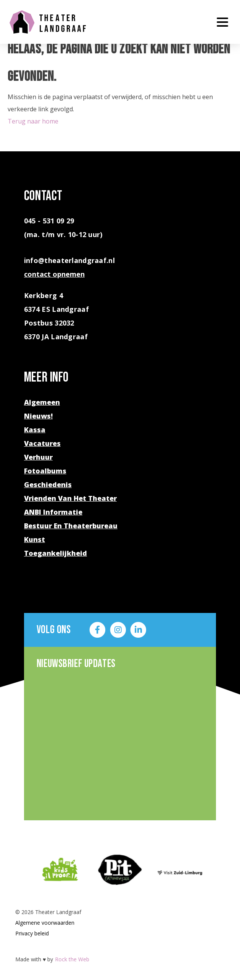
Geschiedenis (48, 484)
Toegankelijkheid (56, 553)
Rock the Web (72, 959)
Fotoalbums (45, 471)
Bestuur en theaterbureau (71, 526)
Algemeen (42, 402)
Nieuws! (38, 416)
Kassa (35, 430)
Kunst (35, 539)
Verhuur (38, 457)
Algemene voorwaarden (45, 923)
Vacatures (42, 443)
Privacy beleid (32, 933)
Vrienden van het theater (70, 498)
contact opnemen (54, 274)
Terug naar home (33, 121)
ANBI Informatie (53, 512)
